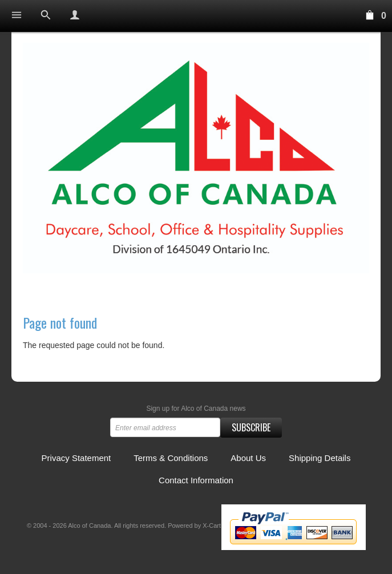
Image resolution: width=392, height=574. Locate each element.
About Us (248, 458)
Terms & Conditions (171, 458)
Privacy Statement (76, 458)
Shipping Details (320, 458)
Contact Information (196, 480)
